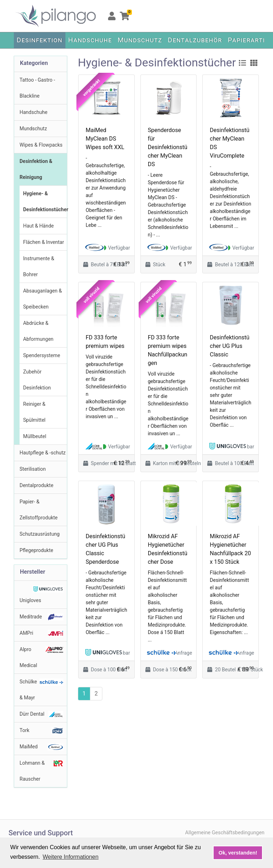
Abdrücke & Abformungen (38, 331)
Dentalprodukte (36, 485)
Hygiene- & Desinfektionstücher (45, 201)
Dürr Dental (41, 714)
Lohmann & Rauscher (41, 771)
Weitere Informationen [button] (71, 857)
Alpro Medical (41, 657)
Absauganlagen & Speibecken (42, 299)
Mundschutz (140, 40)
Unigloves (41, 594)
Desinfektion (40, 40)
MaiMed (41, 747)
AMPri (41, 633)
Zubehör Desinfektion (37, 380)
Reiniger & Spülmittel (34, 412)
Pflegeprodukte (36, 550)
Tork (41, 731)
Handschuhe (90, 40)
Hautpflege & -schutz (42, 453)
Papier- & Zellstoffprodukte (39, 510)
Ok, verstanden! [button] (238, 853)
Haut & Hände (38, 226)
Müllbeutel (35, 436)
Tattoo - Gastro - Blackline (37, 88)
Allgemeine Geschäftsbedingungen (225, 833)
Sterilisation (33, 469)
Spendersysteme (42, 355)
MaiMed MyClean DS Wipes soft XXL (105, 139)
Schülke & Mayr (41, 689)
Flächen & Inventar (44, 242)
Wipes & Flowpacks (41, 145)
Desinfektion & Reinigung (36, 169)
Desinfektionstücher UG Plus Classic (229, 346)
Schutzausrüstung (40, 534)
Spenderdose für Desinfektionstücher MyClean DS (168, 147)
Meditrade (41, 617)
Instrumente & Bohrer (39, 266)
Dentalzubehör (195, 40)
